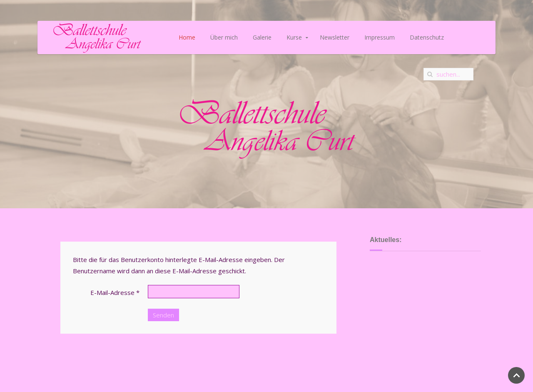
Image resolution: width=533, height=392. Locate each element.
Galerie (262, 37)
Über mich (224, 37)
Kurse (294, 37)
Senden (163, 315)
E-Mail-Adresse (115, 292)
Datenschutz (427, 37)
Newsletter (335, 37)
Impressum (380, 37)
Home (187, 37)
